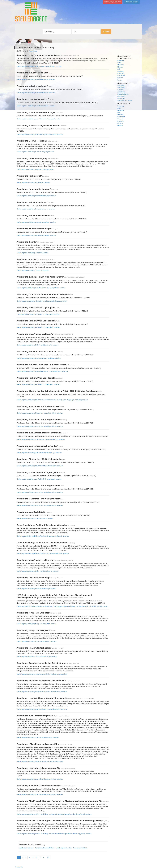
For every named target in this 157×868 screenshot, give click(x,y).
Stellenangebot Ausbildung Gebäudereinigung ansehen (35, 152)
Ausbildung (121, 85)
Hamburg (121, 60)
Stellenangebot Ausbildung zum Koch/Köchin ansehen (35, 519)
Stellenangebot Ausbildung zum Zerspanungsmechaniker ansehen (39, 66)
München (121, 65)
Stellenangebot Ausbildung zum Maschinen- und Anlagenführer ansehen (41, 288)
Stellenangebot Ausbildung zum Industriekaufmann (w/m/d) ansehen (40, 779)
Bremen (120, 78)
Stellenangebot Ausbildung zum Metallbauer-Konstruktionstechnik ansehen (42, 709)
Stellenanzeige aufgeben (112, 2)
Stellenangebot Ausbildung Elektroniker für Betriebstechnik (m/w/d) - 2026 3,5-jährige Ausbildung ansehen (53, 400)
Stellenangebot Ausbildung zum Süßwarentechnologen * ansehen (39, 119)
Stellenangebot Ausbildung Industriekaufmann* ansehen (36, 79)
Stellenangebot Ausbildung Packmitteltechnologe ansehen (36, 589)
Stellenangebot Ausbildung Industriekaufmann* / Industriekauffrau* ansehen (42, 371)
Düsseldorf (121, 76)
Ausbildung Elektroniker (64, 848)
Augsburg (121, 71)
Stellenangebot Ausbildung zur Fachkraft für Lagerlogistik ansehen (39, 479)
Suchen (106, 31)
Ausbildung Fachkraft (80, 848)
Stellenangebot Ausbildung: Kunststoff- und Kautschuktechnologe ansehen (42, 301)
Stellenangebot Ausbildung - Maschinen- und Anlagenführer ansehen (40, 762)
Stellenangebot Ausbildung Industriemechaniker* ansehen (36, 222)
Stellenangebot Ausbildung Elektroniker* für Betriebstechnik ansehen (40, 466)
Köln (119, 69)
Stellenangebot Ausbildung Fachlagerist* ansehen (34, 183)
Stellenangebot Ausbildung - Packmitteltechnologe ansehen (37, 657)
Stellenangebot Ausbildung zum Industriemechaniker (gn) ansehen (39, 453)
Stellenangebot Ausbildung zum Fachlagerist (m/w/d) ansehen (38, 738)
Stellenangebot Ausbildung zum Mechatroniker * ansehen (36, 106)
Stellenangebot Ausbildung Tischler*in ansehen (33, 253)
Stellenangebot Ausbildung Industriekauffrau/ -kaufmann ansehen (39, 358)
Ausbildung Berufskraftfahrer (44, 848)
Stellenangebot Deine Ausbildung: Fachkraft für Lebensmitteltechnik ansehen (43, 536)
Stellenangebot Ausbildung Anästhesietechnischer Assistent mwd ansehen (42, 674)
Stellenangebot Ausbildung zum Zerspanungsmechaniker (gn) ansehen (41, 439)
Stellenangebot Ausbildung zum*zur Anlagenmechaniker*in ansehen (40, 134)
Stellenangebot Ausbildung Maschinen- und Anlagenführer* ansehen (40, 413)
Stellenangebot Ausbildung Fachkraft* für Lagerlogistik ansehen (38, 314)
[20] (48, 857)
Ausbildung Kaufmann (26, 848)
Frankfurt (121, 115)
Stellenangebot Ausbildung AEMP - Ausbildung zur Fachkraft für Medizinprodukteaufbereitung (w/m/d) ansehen (54, 814)
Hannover (121, 73)
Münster (120, 67)
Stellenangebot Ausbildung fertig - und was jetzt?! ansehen (37, 624)
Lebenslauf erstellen (132, 2)
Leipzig (120, 80)
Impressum (19, 867)
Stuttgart (120, 119)
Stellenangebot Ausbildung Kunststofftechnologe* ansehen (37, 196)
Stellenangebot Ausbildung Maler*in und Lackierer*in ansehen (38, 345)
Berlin (119, 63)
